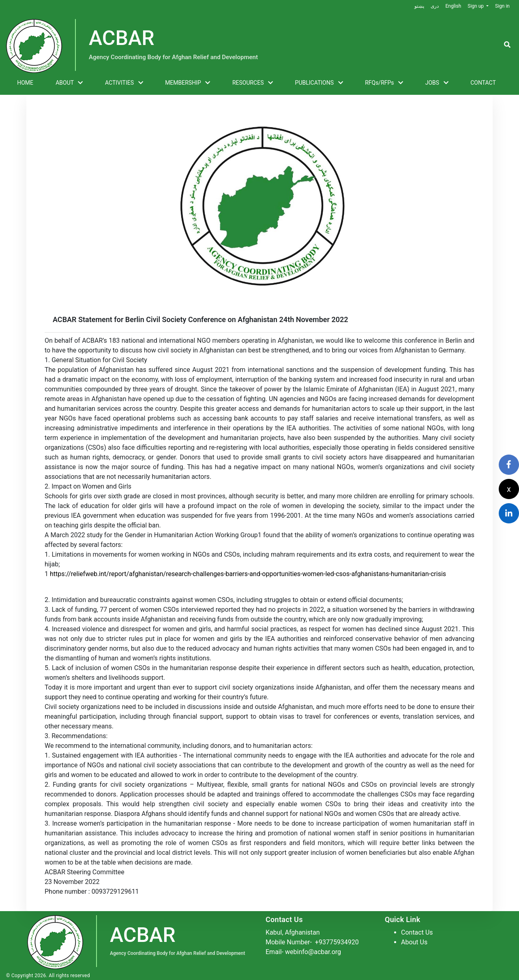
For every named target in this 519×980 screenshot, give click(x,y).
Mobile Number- (312, 942)
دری (435, 6)
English (453, 6)
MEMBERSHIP (188, 83)
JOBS (437, 83)
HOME (25, 83)
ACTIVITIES (124, 83)
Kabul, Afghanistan (293, 932)
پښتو (419, 6)
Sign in (502, 6)
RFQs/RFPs (384, 83)
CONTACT (483, 83)
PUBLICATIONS (319, 83)
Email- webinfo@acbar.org (303, 952)
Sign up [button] (476, 6)
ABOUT (69, 83)
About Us (414, 942)
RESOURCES (253, 83)
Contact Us (417, 932)
